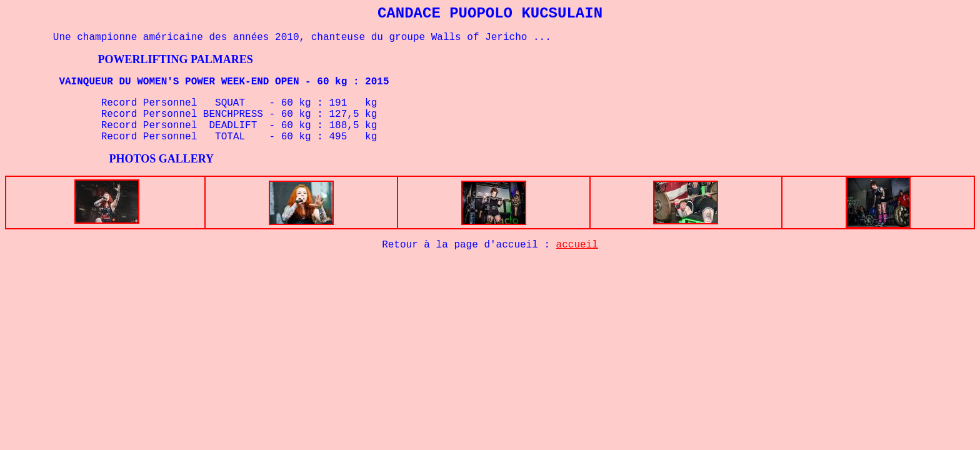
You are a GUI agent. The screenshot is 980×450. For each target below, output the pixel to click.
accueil (577, 245)
